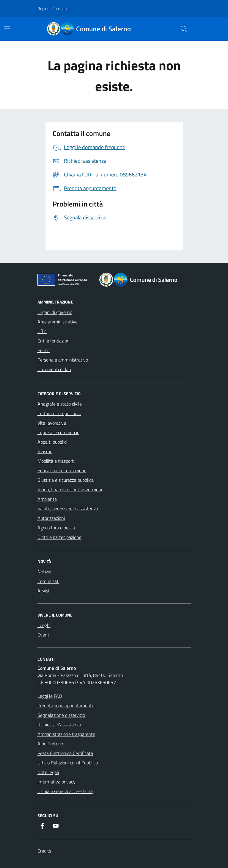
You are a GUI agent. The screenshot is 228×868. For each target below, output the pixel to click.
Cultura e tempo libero (59, 413)
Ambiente (47, 499)
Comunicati (48, 581)
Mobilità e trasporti (56, 461)
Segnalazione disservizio (61, 715)
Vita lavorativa (52, 423)
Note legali (48, 772)
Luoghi (44, 625)
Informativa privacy (56, 782)
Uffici (42, 331)
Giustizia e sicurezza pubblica (66, 480)
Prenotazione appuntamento (66, 706)
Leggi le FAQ (50, 696)
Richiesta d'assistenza (59, 725)
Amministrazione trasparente (66, 734)
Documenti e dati (54, 369)
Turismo (45, 451)
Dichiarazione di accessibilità (65, 791)
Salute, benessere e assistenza (68, 509)
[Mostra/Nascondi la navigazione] (7, 28)
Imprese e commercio (58, 432)
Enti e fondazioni (54, 341)
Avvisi (43, 591)
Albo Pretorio (50, 744)
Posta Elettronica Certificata (65, 753)
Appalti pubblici (52, 442)
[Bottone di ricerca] (183, 29)
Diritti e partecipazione (59, 537)
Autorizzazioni (51, 518)
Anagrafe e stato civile (60, 404)
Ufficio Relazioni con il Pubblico (68, 763)
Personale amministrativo (63, 360)
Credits (44, 851)
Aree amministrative (58, 322)
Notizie (44, 572)
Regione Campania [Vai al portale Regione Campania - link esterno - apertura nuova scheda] (54, 8)
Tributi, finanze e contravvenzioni (70, 489)
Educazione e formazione (62, 470)
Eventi (44, 635)
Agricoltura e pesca (56, 528)
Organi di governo (55, 312)
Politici (44, 350)
